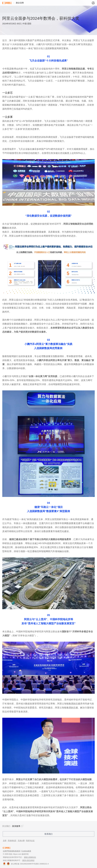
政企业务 (20, 3)
